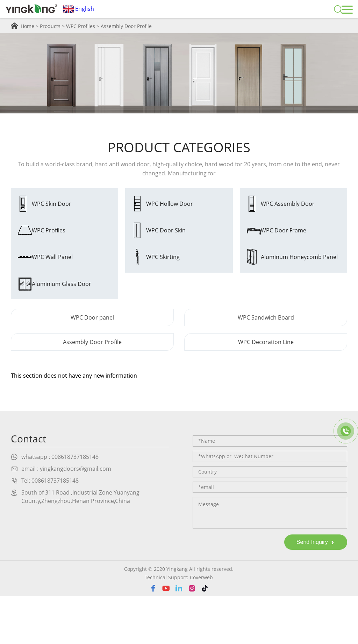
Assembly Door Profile (126, 26)
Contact (28, 486)
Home (27, 26)
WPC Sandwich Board (266, 365)
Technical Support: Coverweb (179, 625)
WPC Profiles (81, 26)
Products (50, 26)
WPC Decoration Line (266, 390)
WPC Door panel (92, 365)
